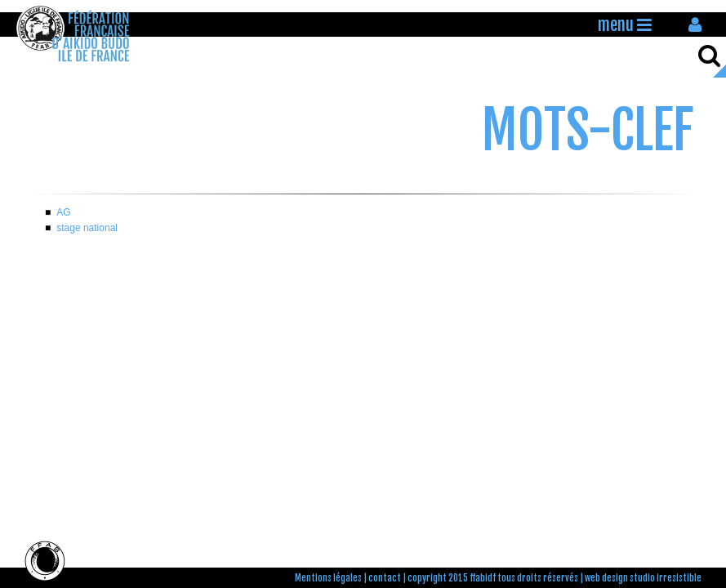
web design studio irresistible (643, 578)
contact (385, 578)
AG (63, 212)
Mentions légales (328, 578)
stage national (87, 228)
